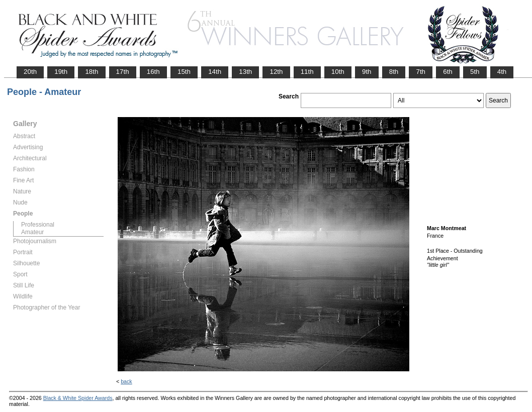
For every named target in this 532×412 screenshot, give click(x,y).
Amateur (32, 232)
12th (276, 72)
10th (338, 72)
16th (153, 72)
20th (30, 72)
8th (394, 72)
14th (215, 72)
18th (92, 72)
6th (448, 72)
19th (61, 72)
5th (475, 72)
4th (502, 72)
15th (184, 72)
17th (123, 72)
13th (245, 72)
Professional (38, 225)
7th (421, 72)
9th (367, 72)
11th (307, 72)
